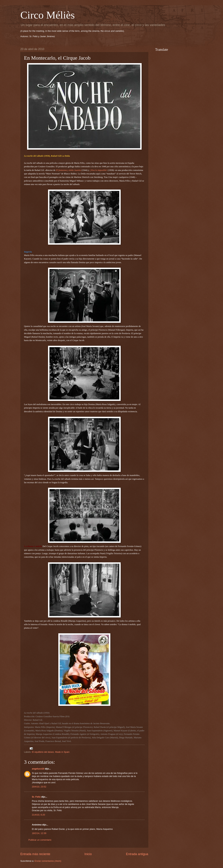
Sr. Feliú (36, 797)
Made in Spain (62, 752)
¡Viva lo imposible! (98, 170)
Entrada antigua (137, 854)
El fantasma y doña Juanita (69, 170)
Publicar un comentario (40, 840)
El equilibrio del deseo (43, 752)
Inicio (88, 854)
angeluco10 (38, 769)
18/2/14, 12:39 (39, 833)
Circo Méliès (48, 15)
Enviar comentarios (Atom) (48, 861)
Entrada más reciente (35, 854)
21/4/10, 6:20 (39, 815)
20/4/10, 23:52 (39, 787)
